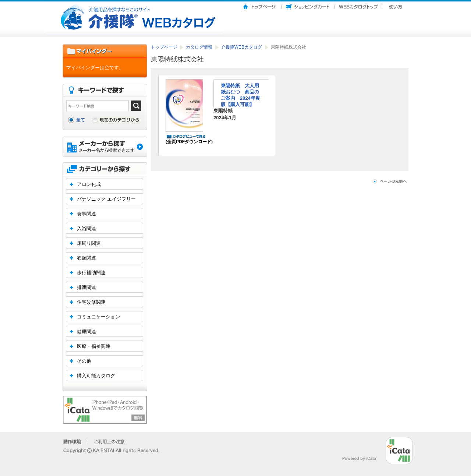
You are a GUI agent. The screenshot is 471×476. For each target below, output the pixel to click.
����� (73, 441)
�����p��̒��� (109, 441)
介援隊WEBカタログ (242, 47)
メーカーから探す (105, 147)
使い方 (396, 5)
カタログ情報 (200, 47)
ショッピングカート (308, 5)
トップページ (260, 5)
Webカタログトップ (358, 5)
